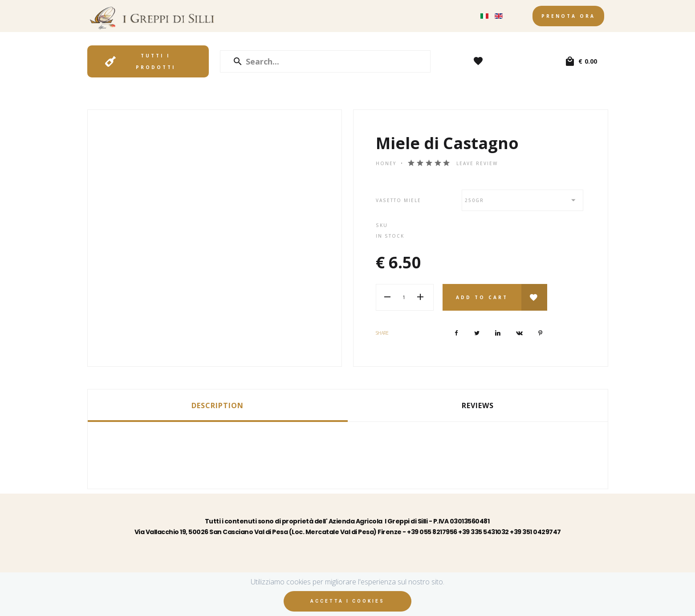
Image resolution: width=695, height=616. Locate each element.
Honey (386, 163)
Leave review (477, 163)
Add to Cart (482, 297)
